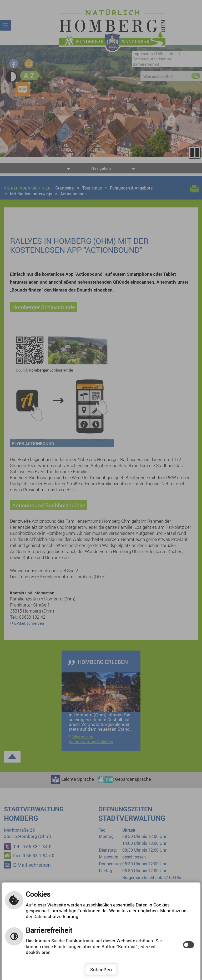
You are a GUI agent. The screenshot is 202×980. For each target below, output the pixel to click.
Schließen (101, 969)
